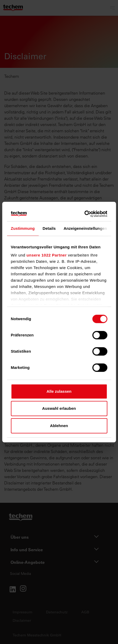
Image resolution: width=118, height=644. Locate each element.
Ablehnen (59, 426)
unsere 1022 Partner (47, 255)
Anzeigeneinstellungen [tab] (85, 228)
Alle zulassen (59, 391)
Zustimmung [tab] (23, 228)
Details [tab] (49, 228)
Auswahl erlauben (59, 408)
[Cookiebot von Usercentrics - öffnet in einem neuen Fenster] (84, 214)
